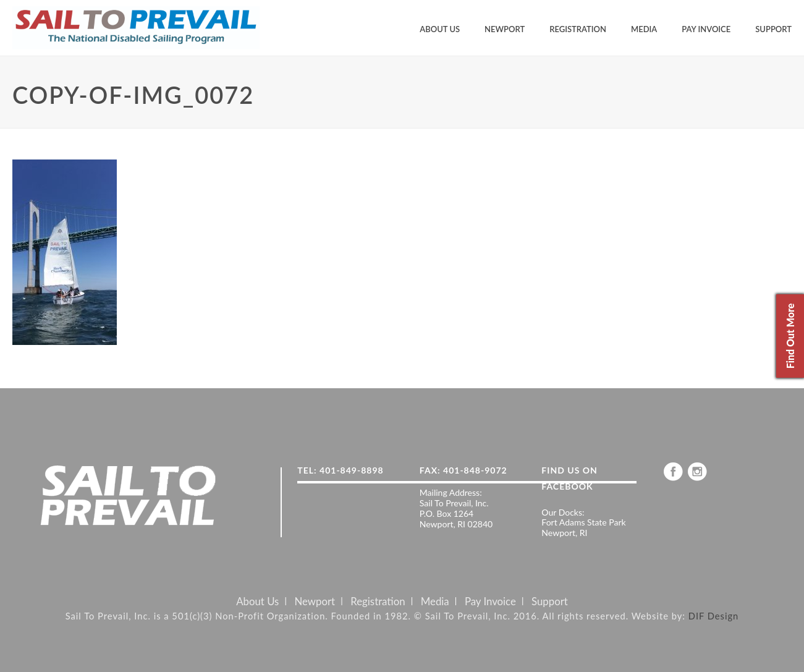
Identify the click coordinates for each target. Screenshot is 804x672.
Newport (505, 29)
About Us (440, 29)
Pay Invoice (706, 29)
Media (644, 29)
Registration (578, 29)
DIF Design (714, 616)
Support (773, 29)
